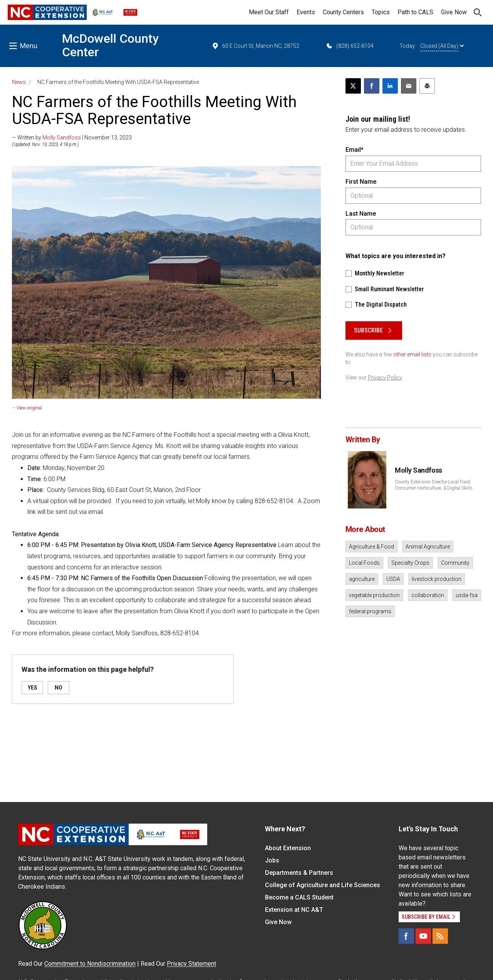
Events (306, 12)
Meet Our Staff (269, 12)
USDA (393, 579)
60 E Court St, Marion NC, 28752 (255, 46)
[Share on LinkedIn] (390, 86)
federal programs (370, 611)
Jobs (272, 860)
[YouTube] (423, 936)
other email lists (412, 354)
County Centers (343, 12)
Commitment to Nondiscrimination (90, 964)
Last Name (361, 214)
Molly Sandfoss (62, 138)
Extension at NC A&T (294, 910)
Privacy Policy (385, 378)
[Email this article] (409, 86)
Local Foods (364, 563)
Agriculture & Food (371, 547)
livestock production (437, 579)
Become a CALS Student (299, 897)
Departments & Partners (299, 873)
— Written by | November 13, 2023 (72, 138)
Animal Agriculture (428, 547)
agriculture (362, 579)
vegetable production (374, 595)
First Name (361, 182)
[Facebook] (406, 936)
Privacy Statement (191, 964)
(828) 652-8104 (350, 46)
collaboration (428, 595)
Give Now (454, 12)
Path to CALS (415, 12)
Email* (355, 150)
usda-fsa (467, 595)
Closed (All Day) (442, 46)
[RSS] (440, 936)
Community (455, 563)
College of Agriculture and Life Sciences (323, 885)
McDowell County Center (110, 45)
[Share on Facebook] (372, 86)
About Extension (288, 848)
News (19, 82)
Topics (381, 12)
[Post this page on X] (353, 86)
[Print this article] (427, 86)
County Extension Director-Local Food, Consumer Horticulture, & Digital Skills (434, 485)
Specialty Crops (410, 563)
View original (29, 408)
